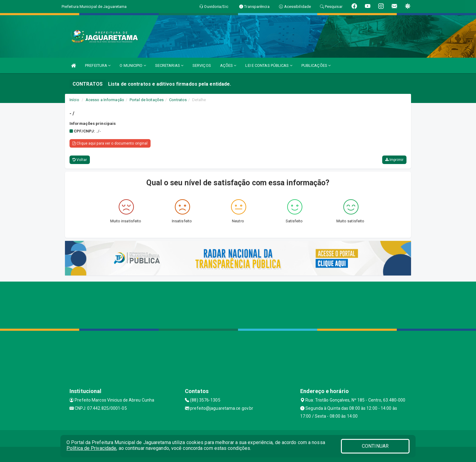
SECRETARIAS (169, 65)
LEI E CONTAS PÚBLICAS (269, 65)
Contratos (178, 100)
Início (74, 100)
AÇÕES (228, 65)
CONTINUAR (375, 446)
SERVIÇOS (202, 65)
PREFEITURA (98, 65)
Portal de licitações (147, 100)
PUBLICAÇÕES (316, 65)
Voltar (80, 160)
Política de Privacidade (91, 448)
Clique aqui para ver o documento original (110, 143)
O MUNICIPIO (133, 65)
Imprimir (394, 160)
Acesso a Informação (105, 100)
